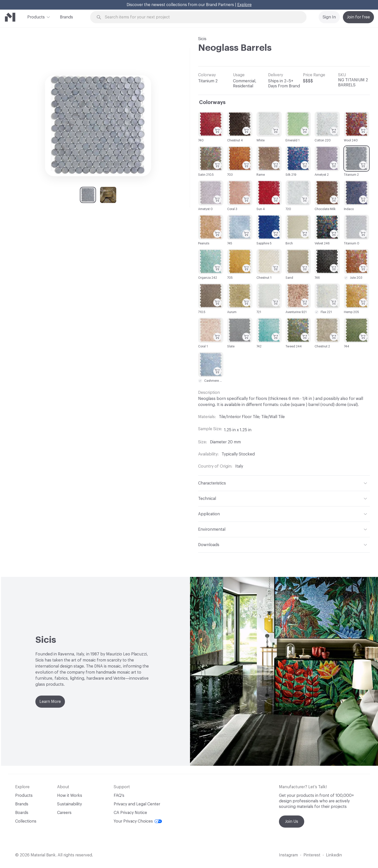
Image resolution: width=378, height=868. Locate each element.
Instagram (288, 855)
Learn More (50, 702)
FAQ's (119, 796)
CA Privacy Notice (130, 813)
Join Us (292, 822)
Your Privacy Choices (138, 821)
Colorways (212, 103)
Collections (26, 821)
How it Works (70, 796)
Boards (22, 813)
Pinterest (312, 855)
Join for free (358, 17)
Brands (66, 17)
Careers (64, 813)
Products (36, 17)
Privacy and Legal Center (137, 804)
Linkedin (334, 855)
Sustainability (69, 804)
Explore (244, 5)
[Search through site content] (201, 17)
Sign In (329, 17)
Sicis (202, 39)
